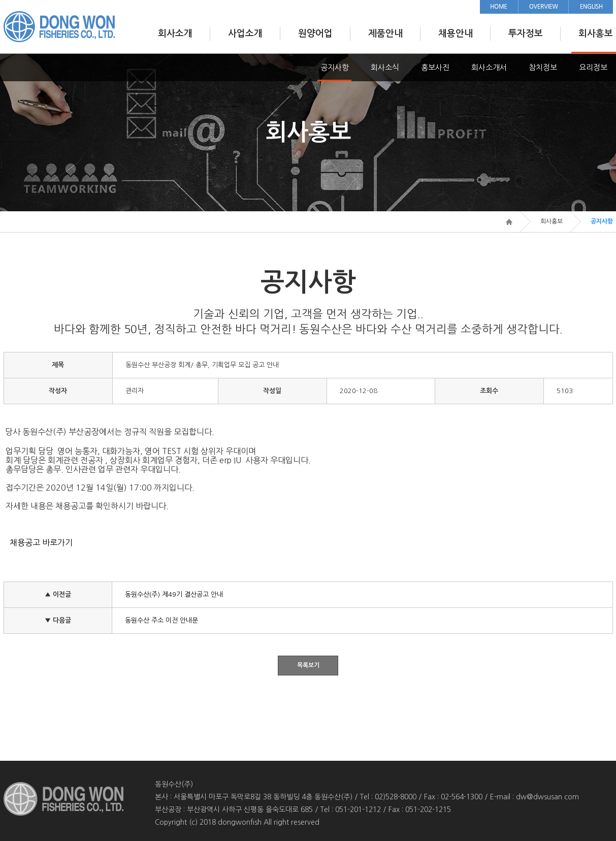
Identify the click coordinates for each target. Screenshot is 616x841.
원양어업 (315, 34)
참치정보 (543, 67)
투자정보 (526, 34)
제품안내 (385, 34)
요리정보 (593, 67)
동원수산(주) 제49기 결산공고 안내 (174, 594)
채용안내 (456, 34)
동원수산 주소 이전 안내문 (161, 620)
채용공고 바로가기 (41, 542)
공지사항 (335, 67)
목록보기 (308, 665)
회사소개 (175, 34)
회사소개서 (489, 67)
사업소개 (245, 34)
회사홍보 (596, 34)
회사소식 (385, 67)
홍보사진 (435, 67)
